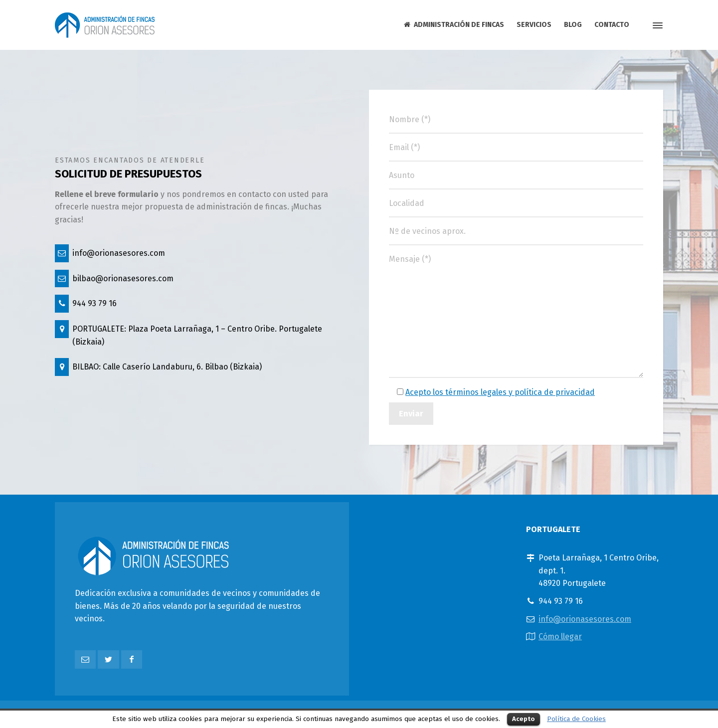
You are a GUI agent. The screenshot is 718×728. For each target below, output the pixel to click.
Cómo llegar (560, 637)
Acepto (524, 719)
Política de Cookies (576, 719)
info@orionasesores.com (585, 619)
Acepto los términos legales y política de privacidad (500, 392)
